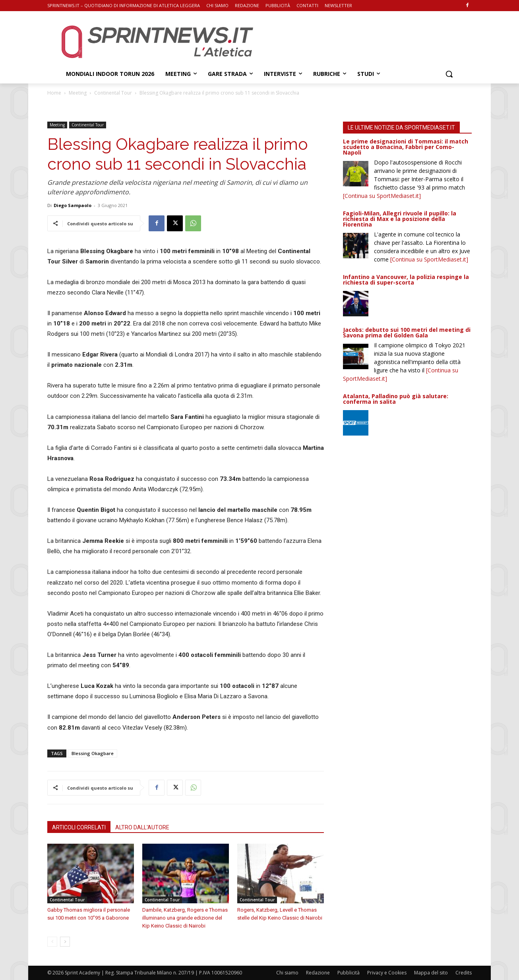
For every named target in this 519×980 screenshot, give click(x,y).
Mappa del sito (431, 973)
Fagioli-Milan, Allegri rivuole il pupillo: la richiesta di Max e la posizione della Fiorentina (400, 219)
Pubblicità (349, 973)
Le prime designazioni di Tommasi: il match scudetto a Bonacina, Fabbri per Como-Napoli (406, 147)
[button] (449, 74)
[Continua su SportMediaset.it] (382, 196)
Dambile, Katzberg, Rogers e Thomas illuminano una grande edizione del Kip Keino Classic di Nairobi (185, 918)
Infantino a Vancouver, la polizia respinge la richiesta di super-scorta (406, 280)
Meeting (78, 93)
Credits (464, 973)
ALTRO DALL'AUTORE (142, 827)
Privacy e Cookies (387, 973)
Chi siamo (287, 973)
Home (54, 93)
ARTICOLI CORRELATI (79, 827)
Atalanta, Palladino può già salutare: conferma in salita (396, 399)
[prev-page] (52, 942)
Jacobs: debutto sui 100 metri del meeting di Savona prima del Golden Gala (407, 332)
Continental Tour (113, 93)
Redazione (318, 973)
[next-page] (65, 942)
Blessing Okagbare (93, 753)
